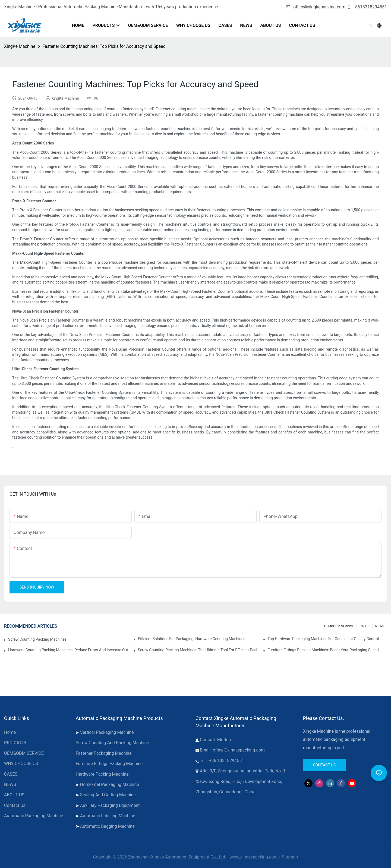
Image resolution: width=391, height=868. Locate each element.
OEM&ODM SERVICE (339, 626)
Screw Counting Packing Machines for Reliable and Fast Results (37, 639)
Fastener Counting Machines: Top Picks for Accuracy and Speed (104, 46)
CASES (365, 626)
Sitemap (289, 857)
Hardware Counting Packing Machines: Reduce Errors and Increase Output (68, 650)
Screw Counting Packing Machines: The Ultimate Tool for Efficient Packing (198, 650)
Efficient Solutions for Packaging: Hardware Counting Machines (192, 639)
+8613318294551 (367, 7)
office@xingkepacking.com (316, 7)
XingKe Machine (20, 46)
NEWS (380, 626)
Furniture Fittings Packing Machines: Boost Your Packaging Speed (323, 650)
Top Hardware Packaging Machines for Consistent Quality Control (323, 639)
